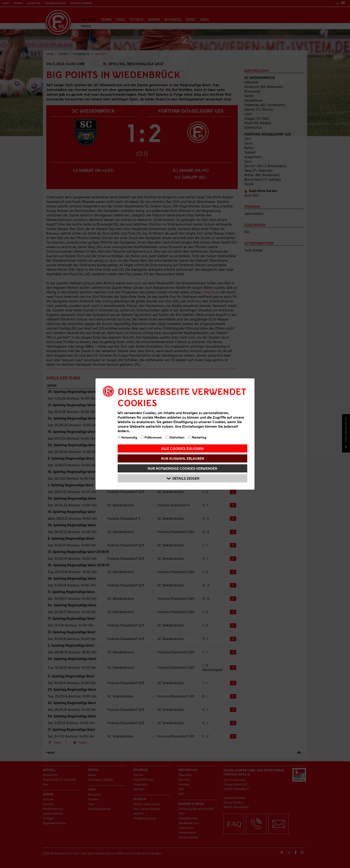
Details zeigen (183, 478)
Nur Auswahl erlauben (183, 458)
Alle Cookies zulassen (182, 448)
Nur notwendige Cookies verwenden (182, 468)
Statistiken (175, 437)
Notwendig (127, 437)
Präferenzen (151, 437)
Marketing (197, 437)
